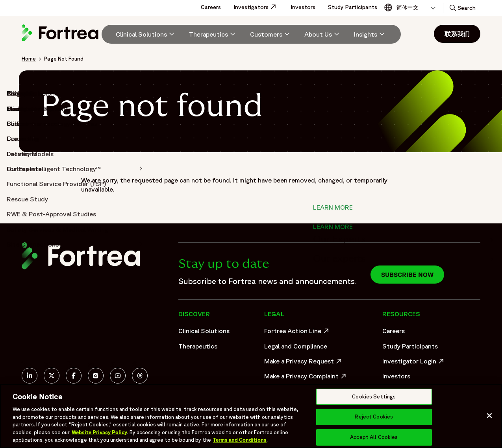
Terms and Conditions (240, 440)
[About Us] (323, 34)
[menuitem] (142, 34)
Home (29, 59)
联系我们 (457, 34)
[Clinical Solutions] (146, 34)
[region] (251, 416)
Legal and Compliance (296, 346)
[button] (462, 8)
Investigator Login (414, 363)
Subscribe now (407, 275)
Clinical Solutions (204, 331)
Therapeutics (198, 346)
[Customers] (271, 34)
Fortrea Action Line (297, 333)
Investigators (259, 7)
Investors (303, 7)
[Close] (489, 415)
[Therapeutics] (213, 34)
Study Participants (353, 7)
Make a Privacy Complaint (304, 378)
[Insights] (370, 34)
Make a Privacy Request (304, 363)
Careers (211, 7)
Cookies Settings (374, 397)
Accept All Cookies (374, 437)
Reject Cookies (374, 417)
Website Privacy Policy (99, 432)
